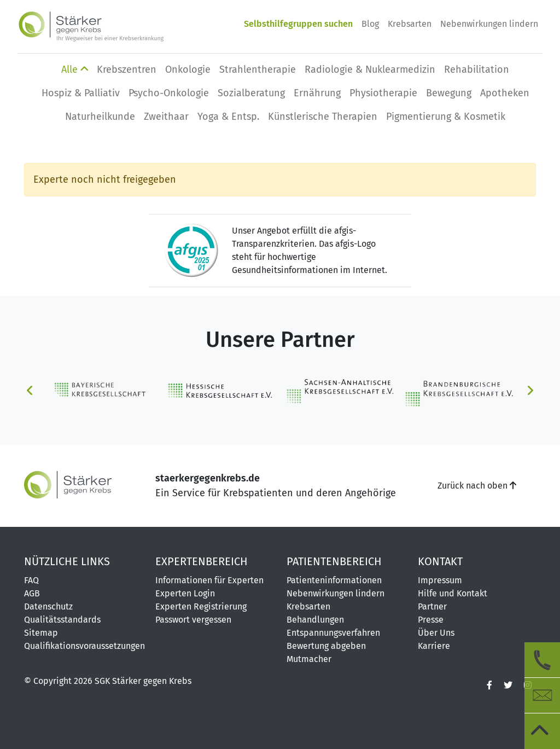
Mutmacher (309, 659)
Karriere (434, 646)
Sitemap (41, 633)
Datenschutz (48, 606)
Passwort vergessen (193, 620)
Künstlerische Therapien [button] (323, 117)
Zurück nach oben (477, 486)
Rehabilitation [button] (477, 69)
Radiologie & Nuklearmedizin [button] (370, 69)
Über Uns (436, 633)
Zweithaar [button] (166, 117)
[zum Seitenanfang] (542, 731)
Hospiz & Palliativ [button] (81, 93)
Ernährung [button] (317, 93)
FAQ (31, 580)
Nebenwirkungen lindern (489, 24)
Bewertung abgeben (326, 646)
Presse (431, 620)
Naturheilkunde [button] (100, 117)
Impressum (440, 580)
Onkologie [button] (188, 69)
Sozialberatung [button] (251, 93)
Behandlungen (315, 620)
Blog (370, 24)
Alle (75, 69)
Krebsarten (410, 24)
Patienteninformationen (334, 580)
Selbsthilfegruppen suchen (298, 24)
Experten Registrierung (201, 606)
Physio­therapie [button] (383, 93)
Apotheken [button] (505, 93)
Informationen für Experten (209, 580)
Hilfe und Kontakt (453, 593)
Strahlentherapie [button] (258, 69)
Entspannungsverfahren (333, 633)
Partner (432, 606)
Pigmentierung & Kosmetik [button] (446, 117)
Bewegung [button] (449, 93)
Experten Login (185, 593)
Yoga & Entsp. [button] (228, 117)
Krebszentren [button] (127, 69)
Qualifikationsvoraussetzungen (83, 646)
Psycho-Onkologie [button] (169, 93)
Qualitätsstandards (62, 620)
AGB (32, 593)
